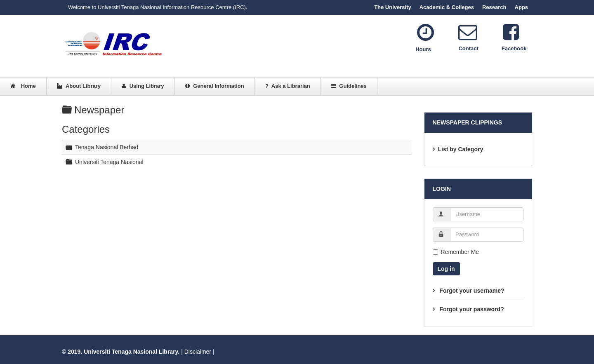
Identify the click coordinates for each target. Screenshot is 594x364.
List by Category (461, 149)
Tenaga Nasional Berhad (107, 147)
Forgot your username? (471, 291)
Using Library (143, 86)
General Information (215, 86)
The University (393, 7)
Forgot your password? (471, 309)
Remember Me (456, 252)
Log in (446, 269)
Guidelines (349, 86)
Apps (522, 7)
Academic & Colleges (447, 7)
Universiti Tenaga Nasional (109, 162)
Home (23, 86)
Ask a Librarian (288, 86)
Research (494, 7)
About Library (79, 86)
